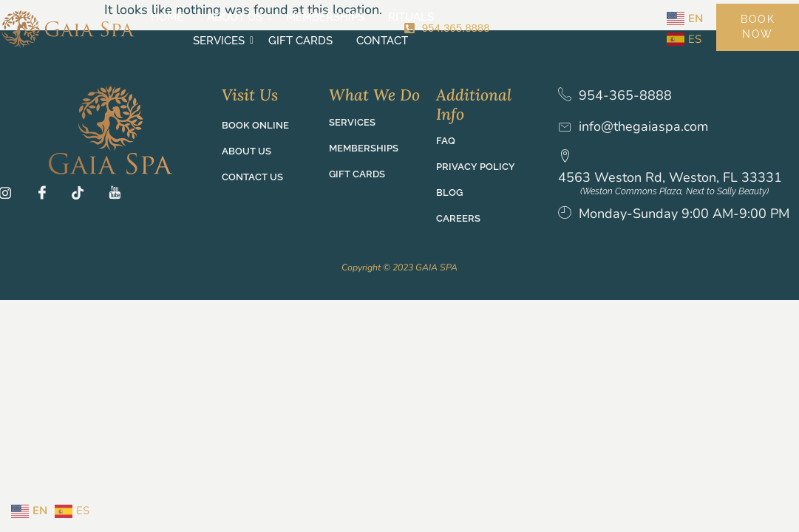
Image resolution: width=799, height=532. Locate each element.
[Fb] (47, 195)
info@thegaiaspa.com (643, 126)
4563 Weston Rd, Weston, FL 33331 (680, 167)
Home (125, 17)
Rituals (369, 17)
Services (443, 17)
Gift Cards (523, 17)
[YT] (119, 195)
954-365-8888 (625, 96)
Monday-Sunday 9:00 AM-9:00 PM (674, 223)
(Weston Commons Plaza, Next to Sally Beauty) (685, 191)
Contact (340, 41)
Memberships (283, 17)
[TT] (83, 195)
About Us (194, 17)
